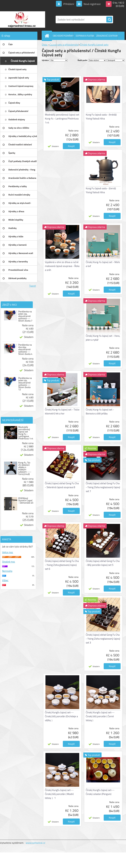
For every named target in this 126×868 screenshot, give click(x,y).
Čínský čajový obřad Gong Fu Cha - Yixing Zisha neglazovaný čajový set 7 (103, 487)
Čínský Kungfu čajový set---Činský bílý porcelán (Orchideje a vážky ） (61, 716)
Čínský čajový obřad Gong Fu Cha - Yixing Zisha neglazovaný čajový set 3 (103, 639)
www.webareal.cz (36, 843)
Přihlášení (69, 4)
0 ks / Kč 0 (118, 3)
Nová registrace (92, 4)
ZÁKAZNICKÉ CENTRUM (107, 36)
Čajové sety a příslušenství (64, 45)
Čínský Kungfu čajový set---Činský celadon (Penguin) (100, 792)
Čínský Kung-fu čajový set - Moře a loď (103, 264)
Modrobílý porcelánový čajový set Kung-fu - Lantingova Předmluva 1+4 (26, 433)
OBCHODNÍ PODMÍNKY (63, 36)
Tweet (32, 286)
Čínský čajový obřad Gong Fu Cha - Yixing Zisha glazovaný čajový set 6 (62, 565)
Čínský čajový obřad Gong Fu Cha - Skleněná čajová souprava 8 (62, 485)
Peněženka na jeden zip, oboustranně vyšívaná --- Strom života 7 (25, 316)
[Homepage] (48, 36)
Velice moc (8, 552)
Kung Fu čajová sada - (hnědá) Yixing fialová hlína (101, 117)
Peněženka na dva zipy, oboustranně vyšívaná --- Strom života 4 (25, 349)
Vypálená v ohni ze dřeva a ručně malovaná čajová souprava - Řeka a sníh (62, 266)
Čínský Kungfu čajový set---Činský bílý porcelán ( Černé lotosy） (100, 716)
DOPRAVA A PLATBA (85, 36)
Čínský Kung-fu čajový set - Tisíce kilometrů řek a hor (62, 412)
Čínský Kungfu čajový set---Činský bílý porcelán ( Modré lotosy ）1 (59, 794)
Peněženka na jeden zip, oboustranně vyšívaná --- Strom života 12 (25, 384)
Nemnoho (7, 571)
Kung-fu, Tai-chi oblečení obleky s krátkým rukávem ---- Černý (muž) (25, 468)
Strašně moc (9, 562)
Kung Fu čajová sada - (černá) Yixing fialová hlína (101, 190)
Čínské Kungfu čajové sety (94, 45)
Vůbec (5, 580)
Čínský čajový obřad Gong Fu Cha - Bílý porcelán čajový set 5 (103, 563)
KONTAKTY (51, 44)
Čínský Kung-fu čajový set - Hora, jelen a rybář (103, 338)
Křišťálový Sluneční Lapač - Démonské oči (26, 500)
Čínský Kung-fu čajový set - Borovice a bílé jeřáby (100, 412)
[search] (109, 20)
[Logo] (23, 20)
